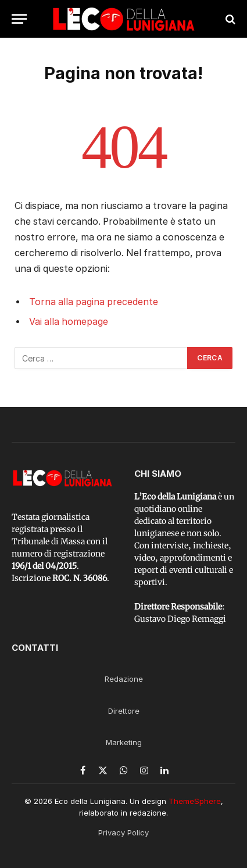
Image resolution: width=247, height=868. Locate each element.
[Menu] (19, 19)
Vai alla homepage (69, 322)
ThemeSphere (195, 801)
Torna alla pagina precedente (94, 302)
